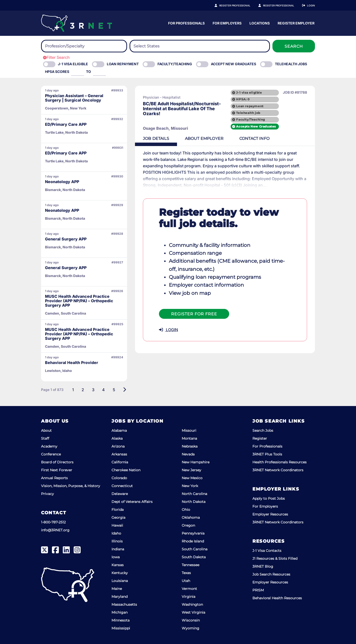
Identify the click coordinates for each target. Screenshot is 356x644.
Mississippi (121, 628)
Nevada (188, 454)
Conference (51, 454)
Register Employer (281, 5)
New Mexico (192, 478)
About (46, 430)
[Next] (124, 390)
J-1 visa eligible (249, 93)
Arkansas (119, 454)
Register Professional (240, 5)
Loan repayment (250, 106)
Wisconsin (191, 620)
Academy (49, 446)
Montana (189, 438)
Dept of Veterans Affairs (132, 502)
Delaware (120, 494)
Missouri (189, 430)
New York (190, 486)
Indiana (118, 549)
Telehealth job (248, 113)
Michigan (120, 612)
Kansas (118, 565)
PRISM (258, 590)
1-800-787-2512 (53, 522)
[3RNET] (77, 23)
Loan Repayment (123, 64)
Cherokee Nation (126, 470)
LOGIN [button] (168, 330)
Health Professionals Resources (279, 462)
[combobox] (84, 46)
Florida (118, 510)
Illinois (117, 541)
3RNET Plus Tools (267, 454)
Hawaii (117, 525)
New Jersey (191, 470)
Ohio (186, 510)
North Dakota (194, 502)
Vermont (189, 589)
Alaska (117, 438)
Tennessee (190, 565)
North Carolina (194, 494)
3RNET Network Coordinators (278, 470)
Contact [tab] (254, 139)
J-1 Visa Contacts (267, 551)
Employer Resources (270, 514)
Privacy (47, 494)
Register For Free (194, 314)
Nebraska (190, 446)
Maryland (120, 597)
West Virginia (193, 612)
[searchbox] (72, 46)
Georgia (118, 517)
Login (311, 5)
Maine (117, 589)
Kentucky (120, 573)
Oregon (188, 525)
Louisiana (120, 581)
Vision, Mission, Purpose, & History (71, 486)
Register (260, 438)
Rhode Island (193, 541)
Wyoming (190, 628)
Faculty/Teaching (175, 64)
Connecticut (122, 486)
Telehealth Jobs (291, 64)
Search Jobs (263, 430)
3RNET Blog (263, 566)
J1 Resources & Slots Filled (275, 558)
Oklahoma (191, 517)
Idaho (116, 533)
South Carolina (195, 549)
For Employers (272, 23)
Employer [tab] (204, 139)
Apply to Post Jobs (269, 498)
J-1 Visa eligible (73, 64)
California (120, 462)
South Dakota (194, 557)
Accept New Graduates (234, 64)
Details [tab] (156, 139)
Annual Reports (54, 478)
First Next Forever (57, 470)
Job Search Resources (271, 574)
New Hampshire (196, 462)
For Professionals (232, 23)
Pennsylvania (193, 533)
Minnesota (121, 620)
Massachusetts (124, 604)
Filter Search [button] (56, 57)
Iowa (116, 557)
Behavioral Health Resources (277, 598)
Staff (45, 438)
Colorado (119, 478)
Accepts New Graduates (256, 126)
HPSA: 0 (243, 99)
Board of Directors (57, 462)
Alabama (119, 430)
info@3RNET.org (55, 530)
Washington (192, 604)
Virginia (189, 597)
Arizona (118, 446)
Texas (186, 573)
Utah (186, 581)
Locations (305, 23)
